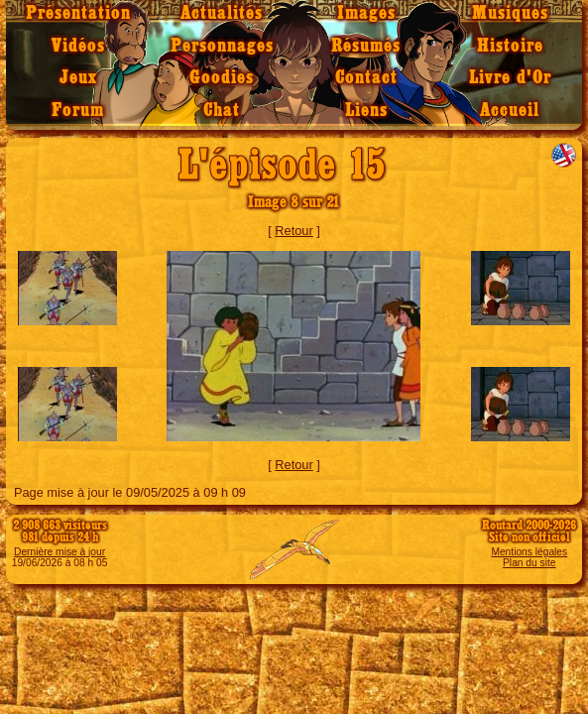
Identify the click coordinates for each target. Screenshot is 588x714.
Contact (366, 78)
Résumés (366, 46)
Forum (78, 111)
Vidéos (78, 46)
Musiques (510, 13)
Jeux (78, 78)
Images (366, 13)
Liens (366, 111)
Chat (222, 111)
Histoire (510, 46)
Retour (294, 231)
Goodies (222, 78)
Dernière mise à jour (59, 552)
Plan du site (529, 563)
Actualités (222, 13)
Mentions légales (529, 552)
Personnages (222, 46)
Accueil (510, 111)
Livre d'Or (510, 78)
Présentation (78, 13)
